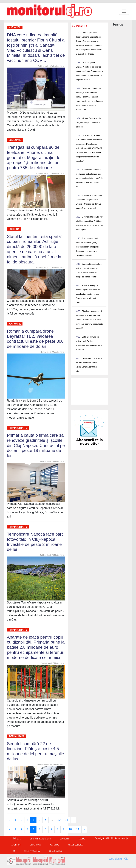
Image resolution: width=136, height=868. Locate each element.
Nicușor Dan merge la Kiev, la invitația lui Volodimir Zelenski (88, 123)
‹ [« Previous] (10, 820)
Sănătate (16, 839)
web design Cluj (119, 859)
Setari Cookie (56, 851)
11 (67, 820)
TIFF (13, 851)
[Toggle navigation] (124, 11)
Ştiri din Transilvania (40, 839)
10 (59, 820)
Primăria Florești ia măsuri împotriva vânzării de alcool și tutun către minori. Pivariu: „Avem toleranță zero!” (88, 294)
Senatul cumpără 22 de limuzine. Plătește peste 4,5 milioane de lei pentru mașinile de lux (36, 751)
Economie (15, 140)
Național (15, 27)
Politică (14, 229)
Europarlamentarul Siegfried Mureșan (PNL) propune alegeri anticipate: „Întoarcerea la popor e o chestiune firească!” (87, 247)
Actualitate (17, 736)
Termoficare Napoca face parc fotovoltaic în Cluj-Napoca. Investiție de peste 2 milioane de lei (35, 542)
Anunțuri (16, 845)
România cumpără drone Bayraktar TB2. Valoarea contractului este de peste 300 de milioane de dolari (35, 339)
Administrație (18, 428)
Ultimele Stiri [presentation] (80, 26)
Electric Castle (32, 851)
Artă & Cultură (75, 845)
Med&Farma (35, 845)
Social (82, 839)
